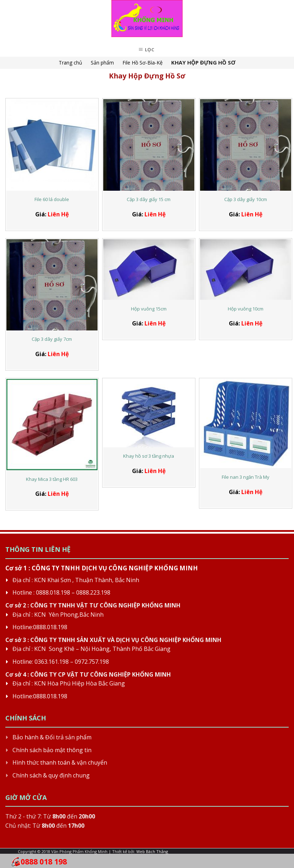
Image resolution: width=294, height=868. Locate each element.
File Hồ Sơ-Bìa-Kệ (143, 63)
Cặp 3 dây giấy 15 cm (149, 199)
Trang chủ (70, 63)
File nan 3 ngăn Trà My (246, 477)
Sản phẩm (102, 63)
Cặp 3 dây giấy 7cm (52, 339)
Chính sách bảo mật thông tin (52, 750)
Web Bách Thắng (152, 851)
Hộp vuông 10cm (246, 309)
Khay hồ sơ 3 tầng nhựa (149, 456)
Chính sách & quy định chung (51, 775)
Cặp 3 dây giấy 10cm (246, 199)
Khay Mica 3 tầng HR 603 (52, 479)
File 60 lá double (52, 199)
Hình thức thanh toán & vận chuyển (60, 762)
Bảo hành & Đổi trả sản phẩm (52, 737)
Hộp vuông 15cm (149, 309)
